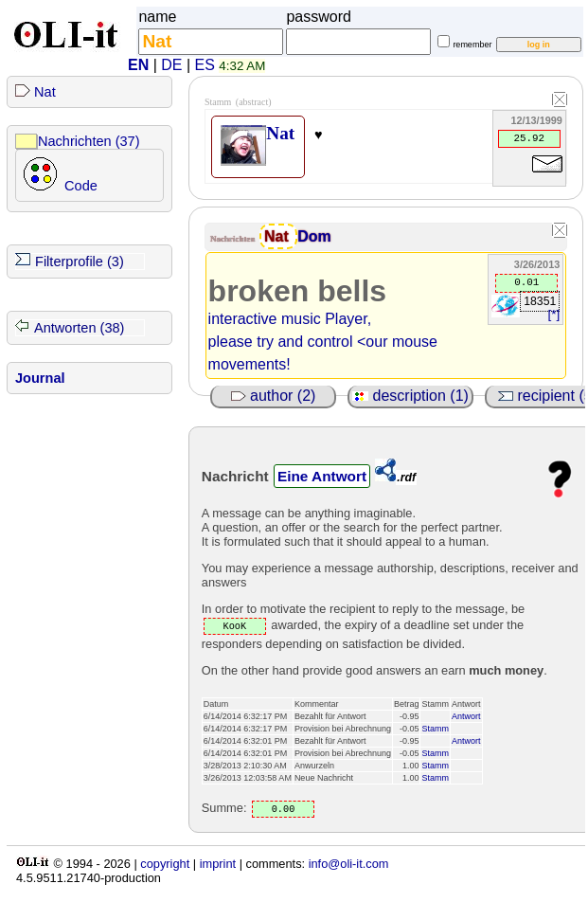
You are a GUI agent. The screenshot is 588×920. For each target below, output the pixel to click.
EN (138, 65)
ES (205, 65)
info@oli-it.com (349, 864)
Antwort (466, 716)
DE (171, 65)
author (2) (274, 396)
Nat (45, 92)
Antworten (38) (79, 328)
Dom (314, 236)
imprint (218, 864)
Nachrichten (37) (89, 141)
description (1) (410, 396)
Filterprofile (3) (80, 262)
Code (81, 186)
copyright (165, 864)
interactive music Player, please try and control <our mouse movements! (323, 342)
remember (472, 45)
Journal (40, 378)
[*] (553, 314)
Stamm (435, 729)
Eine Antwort (322, 476)
